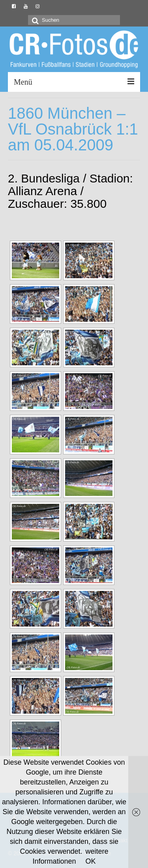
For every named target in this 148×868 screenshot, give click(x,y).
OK (91, 861)
